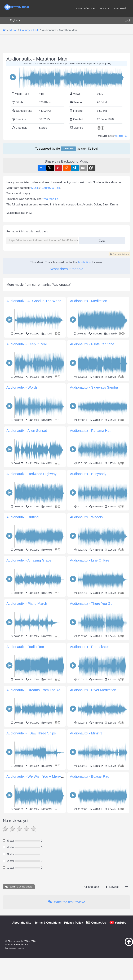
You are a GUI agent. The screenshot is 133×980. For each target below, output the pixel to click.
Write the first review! (66, 950)
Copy (101, 240)
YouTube (121, 971)
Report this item (119, 254)
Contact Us (99, 971)
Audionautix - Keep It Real (26, 344)
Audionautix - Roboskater (89, 647)
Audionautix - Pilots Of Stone (92, 344)
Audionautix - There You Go (91, 604)
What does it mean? (67, 269)
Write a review (19, 935)
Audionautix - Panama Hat (90, 431)
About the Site (22, 971)
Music (35, 188)
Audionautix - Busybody (88, 474)
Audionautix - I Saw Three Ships (31, 733)
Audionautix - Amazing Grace (29, 560)
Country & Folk (51, 188)
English (14, 20)
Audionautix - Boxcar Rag (90, 776)
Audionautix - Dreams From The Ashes (36, 690)
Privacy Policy (74, 971)
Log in (68, 149)
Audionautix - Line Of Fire (90, 560)
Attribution (84, 262)
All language (91, 935)
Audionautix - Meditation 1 (90, 301)
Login (128, 20)
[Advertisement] (66, 839)
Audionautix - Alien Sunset (27, 431)
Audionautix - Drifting (23, 517)
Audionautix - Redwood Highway (31, 474)
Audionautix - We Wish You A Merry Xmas (39, 776)
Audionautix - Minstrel (87, 733)
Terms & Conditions (48, 971)
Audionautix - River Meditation (93, 690)
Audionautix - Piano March (27, 604)
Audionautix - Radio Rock (26, 647)
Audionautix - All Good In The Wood (34, 301)
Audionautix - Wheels (86, 517)
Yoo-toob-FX (121, 136)
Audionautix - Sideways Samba (94, 387)
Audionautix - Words (22, 387)
